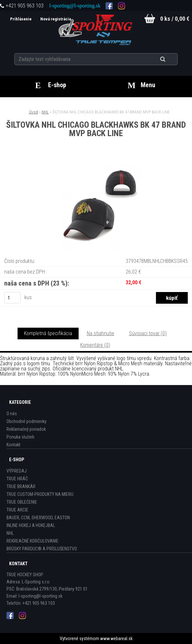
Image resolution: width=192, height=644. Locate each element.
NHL (45, 112)
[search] (171, 59)
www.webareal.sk (116, 638)
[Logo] (96, 29)
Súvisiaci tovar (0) (148, 333)
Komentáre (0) (95, 345)
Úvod (33, 112)
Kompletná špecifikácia (48, 333)
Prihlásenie (20, 19)
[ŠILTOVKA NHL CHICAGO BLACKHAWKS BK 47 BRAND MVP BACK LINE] (96, 164)
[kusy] (12, 298)
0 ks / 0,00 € (175, 19)
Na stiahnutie (101, 333)
